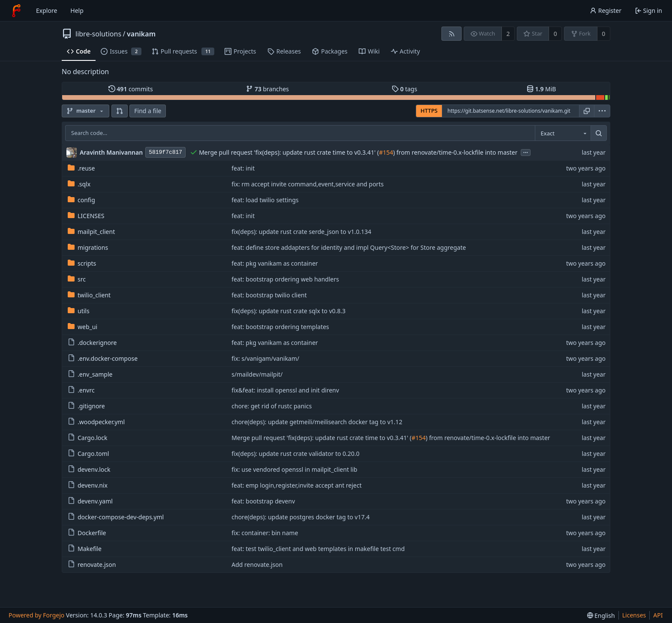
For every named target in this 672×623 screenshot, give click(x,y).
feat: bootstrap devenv (263, 501)
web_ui (82, 327)
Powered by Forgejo (36, 615)
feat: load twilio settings (265, 200)
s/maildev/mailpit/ (257, 374)
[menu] (602, 111)
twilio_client (89, 295)
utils (79, 311)
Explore (46, 10)
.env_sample (90, 374)
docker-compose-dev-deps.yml (116, 517)
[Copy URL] (587, 111)
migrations (88, 247)
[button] (120, 111)
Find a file (148, 111)
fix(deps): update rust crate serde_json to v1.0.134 (301, 232)
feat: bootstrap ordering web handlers (285, 279)
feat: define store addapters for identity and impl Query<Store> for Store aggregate (349, 247)
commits (131, 89)
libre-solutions (98, 34)
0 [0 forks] (603, 34)
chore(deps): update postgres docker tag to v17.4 (300, 517)
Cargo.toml (88, 454)
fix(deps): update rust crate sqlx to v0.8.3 (288, 311)
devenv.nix (88, 485)
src (77, 279)
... (526, 152)
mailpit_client (91, 232)
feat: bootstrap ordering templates (280, 327)
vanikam (141, 34)
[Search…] (599, 133)
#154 (386, 152)
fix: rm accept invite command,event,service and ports (307, 184)
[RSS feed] (451, 34)
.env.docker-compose (103, 358)
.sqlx (79, 184)
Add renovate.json (257, 565)
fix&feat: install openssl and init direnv (285, 390)
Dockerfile (87, 533)
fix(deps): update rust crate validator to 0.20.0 (295, 454)
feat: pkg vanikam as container (275, 263)
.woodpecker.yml (96, 422)
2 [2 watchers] (508, 34)
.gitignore (86, 406)
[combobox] (563, 133)
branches (267, 89)
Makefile (85, 549)
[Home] (16, 11)
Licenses (634, 615)
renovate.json (92, 565)
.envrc (81, 390)
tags (404, 89)
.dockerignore (92, 343)
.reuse (81, 168)
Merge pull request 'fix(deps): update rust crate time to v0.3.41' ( (289, 152)
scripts (82, 263)
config (81, 200)
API (658, 615)
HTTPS (429, 111)
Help (77, 10)
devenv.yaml (90, 501)
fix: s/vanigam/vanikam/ (265, 358)
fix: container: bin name (265, 533)
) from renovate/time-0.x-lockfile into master (455, 152)
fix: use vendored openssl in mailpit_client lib (294, 469)
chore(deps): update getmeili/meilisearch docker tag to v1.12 (317, 422)
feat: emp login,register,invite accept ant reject (296, 485)
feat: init (243, 168)
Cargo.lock (87, 438)
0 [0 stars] (555, 34)
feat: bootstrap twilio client (269, 295)
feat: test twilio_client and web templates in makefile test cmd (318, 549)
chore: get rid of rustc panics (271, 406)
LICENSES (86, 216)
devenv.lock (89, 469)
